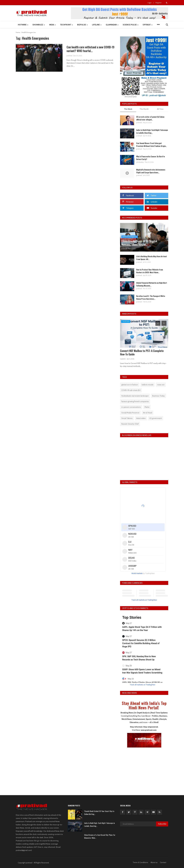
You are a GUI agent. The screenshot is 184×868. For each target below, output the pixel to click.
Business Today (159, 396)
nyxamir (123, 359)
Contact (163, 862)
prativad (69, 56)
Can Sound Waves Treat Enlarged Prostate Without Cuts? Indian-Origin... (152, 145)
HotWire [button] (23, 25)
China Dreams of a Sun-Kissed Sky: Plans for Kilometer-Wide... (100, 836)
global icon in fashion (130, 385)
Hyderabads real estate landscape (135, 396)
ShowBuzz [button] (39, 25)
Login (149, 3)
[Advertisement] (144, 770)
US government (156, 418)
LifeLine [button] (97, 25)
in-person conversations (131, 407)
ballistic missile (148, 385)
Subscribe (162, 824)
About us (154, 862)
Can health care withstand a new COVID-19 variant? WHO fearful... (90, 49)
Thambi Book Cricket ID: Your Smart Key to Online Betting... (99, 813)
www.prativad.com (149, 730)
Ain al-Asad (148, 413)
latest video (141, 418)
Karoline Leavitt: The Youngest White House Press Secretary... (151, 297)
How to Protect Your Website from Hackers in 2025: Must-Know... (150, 271)
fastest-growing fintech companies (135, 401)
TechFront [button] (66, 25)
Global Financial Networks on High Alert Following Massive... (152, 284)
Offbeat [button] (148, 25)
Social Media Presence (130, 413)
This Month (144, 109)
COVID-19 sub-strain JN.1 (131, 390)
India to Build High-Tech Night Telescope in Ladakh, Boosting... (152, 131)
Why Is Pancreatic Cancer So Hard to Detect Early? (151, 158)
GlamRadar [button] (112, 25)
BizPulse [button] (82, 25)
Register (159, 3)
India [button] (52, 25)
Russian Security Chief (130, 424)
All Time (160, 109)
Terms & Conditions (140, 862)
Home (18, 32)
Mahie (147, 407)
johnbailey (140, 162)
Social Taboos (127, 418)
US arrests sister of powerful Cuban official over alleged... (150, 118)
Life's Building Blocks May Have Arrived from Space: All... (151, 258)
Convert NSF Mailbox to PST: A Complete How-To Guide (142, 352)
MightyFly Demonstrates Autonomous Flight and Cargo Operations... (151, 171)
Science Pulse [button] (131, 25)
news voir (161, 385)
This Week (128, 109)
